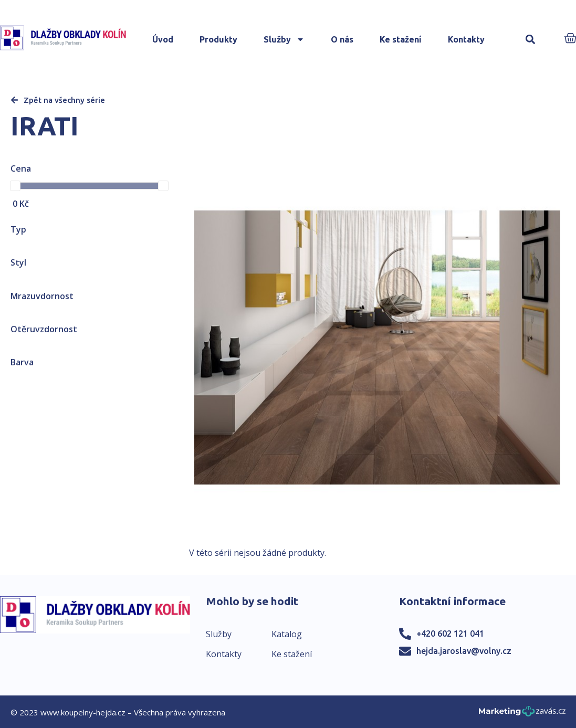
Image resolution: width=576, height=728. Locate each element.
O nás (342, 39)
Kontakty (466, 39)
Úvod (163, 39)
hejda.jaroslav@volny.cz (464, 651)
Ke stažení (401, 39)
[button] (530, 40)
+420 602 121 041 (450, 634)
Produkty (218, 39)
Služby (284, 39)
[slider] (15, 186)
